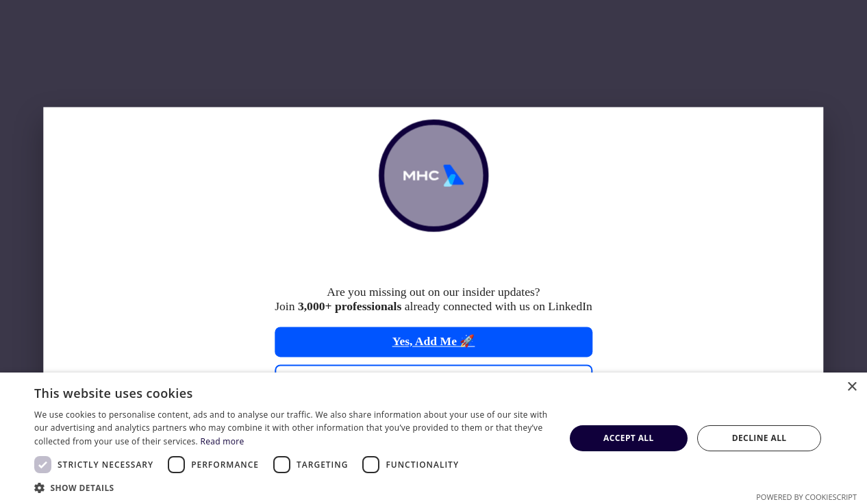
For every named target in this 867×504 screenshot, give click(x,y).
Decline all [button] (759, 438)
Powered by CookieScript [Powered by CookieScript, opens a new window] (806, 497)
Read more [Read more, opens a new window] (222, 441)
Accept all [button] (629, 438)
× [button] (852, 387)
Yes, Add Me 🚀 (434, 342)
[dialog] (433, 438)
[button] (291, 487)
